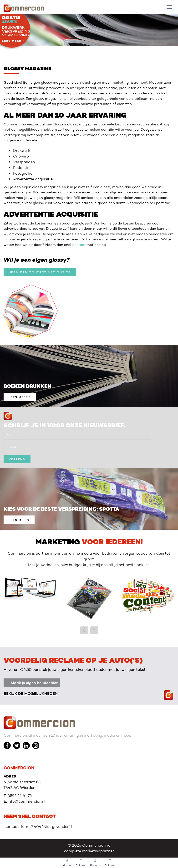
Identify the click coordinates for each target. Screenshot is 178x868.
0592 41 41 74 (20, 796)
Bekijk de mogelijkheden (31, 693)
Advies (10, 22)
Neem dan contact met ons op (40, 272)
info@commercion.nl (26, 801)
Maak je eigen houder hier (34, 683)
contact (79, 245)
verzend (17, 459)
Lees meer (13, 41)
